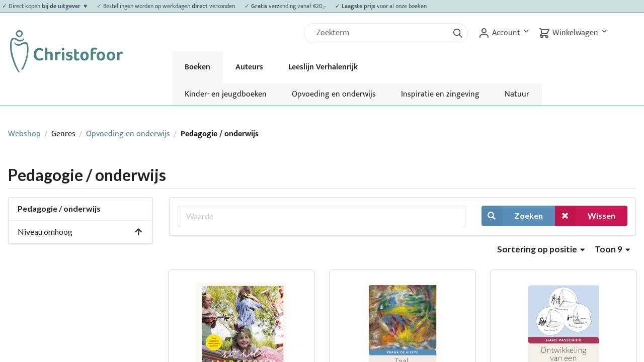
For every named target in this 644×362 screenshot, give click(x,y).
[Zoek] (380, 33)
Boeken (197, 67)
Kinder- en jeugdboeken (226, 94)
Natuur (517, 94)
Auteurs (249, 67)
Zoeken (512, 216)
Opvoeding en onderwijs (334, 94)
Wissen (585, 216)
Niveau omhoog (80, 232)
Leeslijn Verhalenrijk (323, 67)
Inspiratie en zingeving (440, 94)
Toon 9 (612, 249)
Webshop (24, 134)
